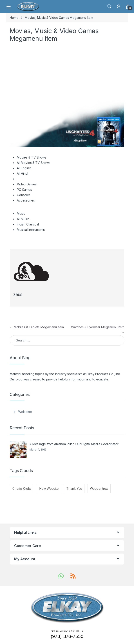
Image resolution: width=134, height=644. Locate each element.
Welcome (25, 412)
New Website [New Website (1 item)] (49, 488)
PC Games (24, 190)
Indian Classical (28, 224)
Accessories (26, 200)
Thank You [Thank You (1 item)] (74, 488)
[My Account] (119, 6)
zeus (18, 295)
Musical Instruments (31, 230)
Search (109, 6)
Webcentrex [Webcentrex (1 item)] (99, 488)
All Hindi (23, 173)
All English (24, 168)
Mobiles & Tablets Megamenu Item (37, 327)
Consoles (24, 195)
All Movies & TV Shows (34, 163)
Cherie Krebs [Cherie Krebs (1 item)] (22, 488)
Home (14, 18)
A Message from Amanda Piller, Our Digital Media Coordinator (74, 444)
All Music (23, 219)
